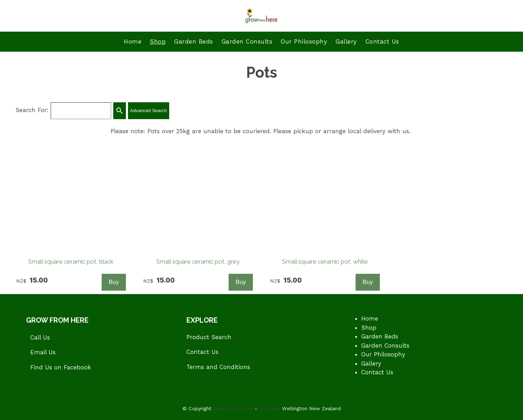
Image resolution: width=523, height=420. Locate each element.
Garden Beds (194, 41)
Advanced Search (149, 111)
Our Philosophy (304, 41)
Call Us (40, 337)
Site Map (270, 408)
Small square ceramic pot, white (325, 261)
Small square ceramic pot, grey (198, 261)
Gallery (346, 41)
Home (133, 41)
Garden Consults (247, 41)
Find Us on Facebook (61, 367)
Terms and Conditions (218, 367)
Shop (158, 41)
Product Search (209, 337)
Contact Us (382, 41)
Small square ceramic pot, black (71, 261)
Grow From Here (233, 408)
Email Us (43, 352)
